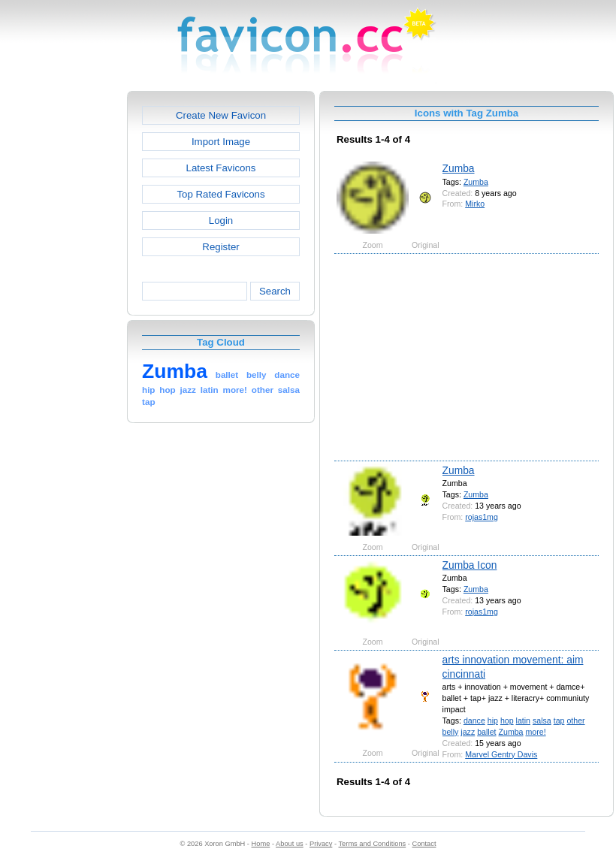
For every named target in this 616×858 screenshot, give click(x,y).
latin (523, 721)
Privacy (321, 844)
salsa (542, 721)
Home (261, 844)
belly (451, 732)
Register (220, 247)
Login (221, 221)
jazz (468, 732)
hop (507, 721)
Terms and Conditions (372, 844)
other (575, 721)
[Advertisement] (62, 316)
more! (535, 732)
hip (493, 721)
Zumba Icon (470, 565)
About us (290, 844)
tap (559, 721)
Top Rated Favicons (220, 194)
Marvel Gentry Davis (501, 754)
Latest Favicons (221, 168)
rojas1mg (482, 517)
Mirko (475, 204)
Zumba (459, 168)
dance (474, 721)
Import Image (221, 142)
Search (275, 291)
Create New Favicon (221, 115)
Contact (424, 844)
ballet (486, 732)
